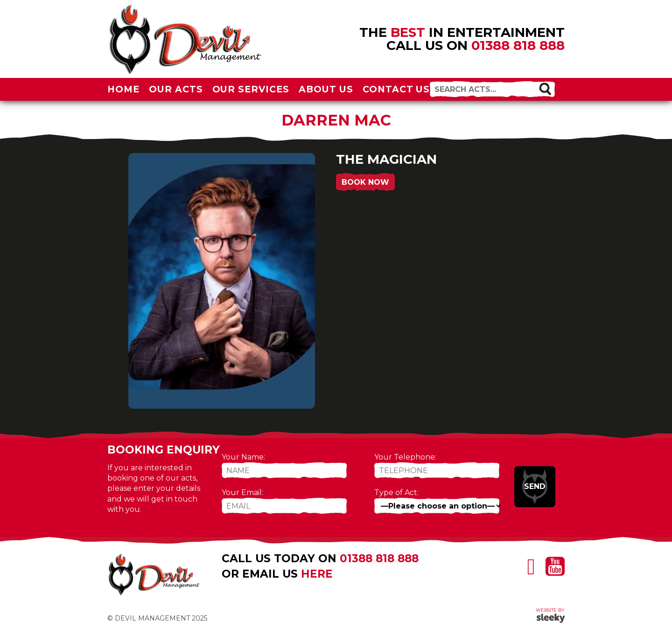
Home (123, 89)
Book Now (365, 182)
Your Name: (243, 457)
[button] (545, 88)
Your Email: (242, 492)
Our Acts (176, 89)
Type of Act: (396, 492)
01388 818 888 (518, 45)
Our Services (251, 89)
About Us (326, 89)
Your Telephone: (405, 457)
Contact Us (396, 89)
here (317, 574)
